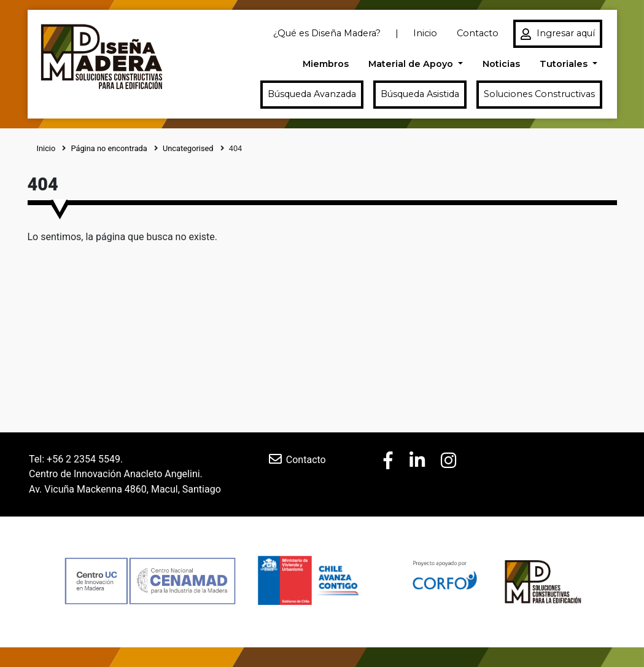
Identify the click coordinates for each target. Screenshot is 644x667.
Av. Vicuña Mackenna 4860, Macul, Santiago (125, 489)
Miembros (326, 64)
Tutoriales (565, 64)
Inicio (425, 33)
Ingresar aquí (558, 34)
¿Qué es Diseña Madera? (327, 33)
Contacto (478, 33)
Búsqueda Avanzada (312, 94)
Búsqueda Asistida (420, 94)
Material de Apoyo (412, 64)
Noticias (501, 64)
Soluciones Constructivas (539, 94)
